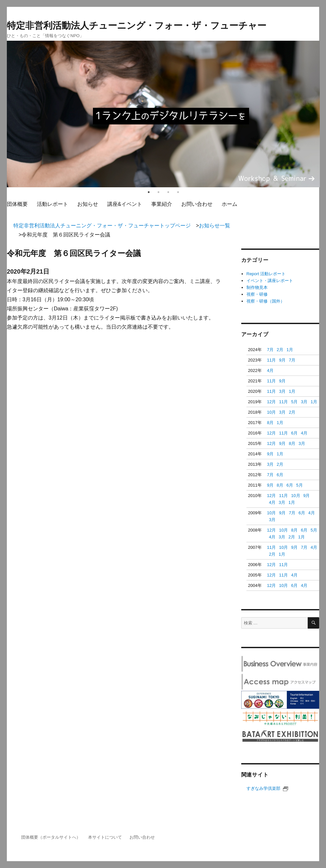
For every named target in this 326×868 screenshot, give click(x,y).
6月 (294, 433)
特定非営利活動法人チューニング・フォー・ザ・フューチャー (137, 26)
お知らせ (88, 204)
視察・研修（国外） (266, 301)
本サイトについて (105, 837)
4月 (270, 370)
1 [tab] (149, 192)
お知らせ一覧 (215, 226)
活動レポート (52, 204)
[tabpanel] (163, 114)
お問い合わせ (197, 204)
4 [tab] (178, 192)
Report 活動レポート (266, 274)
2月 (280, 350)
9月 (282, 360)
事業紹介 (162, 204)
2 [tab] (158, 192)
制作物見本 (257, 287)
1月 (290, 350)
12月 (271, 402)
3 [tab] (168, 192)
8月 (270, 423)
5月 (294, 402)
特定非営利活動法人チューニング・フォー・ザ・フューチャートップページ (102, 226)
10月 (271, 412)
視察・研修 (257, 294)
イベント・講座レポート (270, 281)
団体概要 (17, 204)
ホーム (230, 204)
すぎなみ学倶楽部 (267, 788)
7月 (270, 350)
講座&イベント (125, 204)
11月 (271, 360)
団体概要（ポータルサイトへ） (51, 837)
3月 (282, 391)
